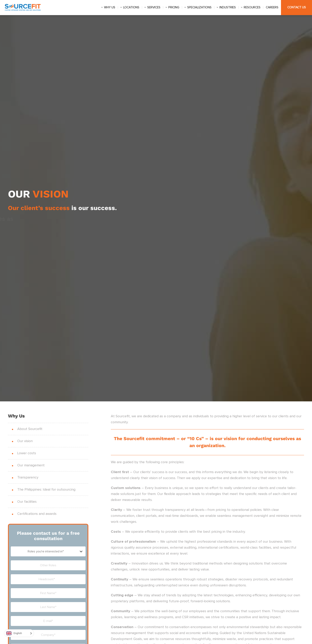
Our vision (25, 441)
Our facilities (27, 502)
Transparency (28, 477)
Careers (272, 7)
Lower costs (27, 453)
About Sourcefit (30, 429)
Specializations (199, 7)
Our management (31, 465)
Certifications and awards (37, 514)
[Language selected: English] (19, 633)
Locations (131, 7)
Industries (228, 7)
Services (154, 7)
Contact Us (297, 7)
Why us (110, 7)
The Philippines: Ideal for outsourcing (46, 490)
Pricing (174, 7)
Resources (252, 7)
